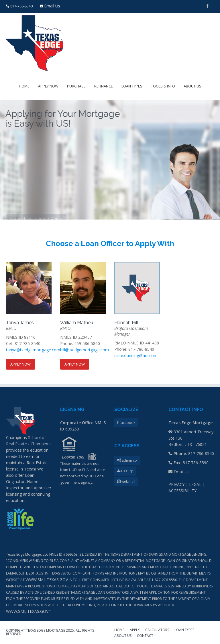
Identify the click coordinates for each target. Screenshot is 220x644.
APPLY (135, 630)
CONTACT (145, 636)
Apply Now (48, 86)
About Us (192, 86)
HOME (119, 630)
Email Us (52, 6)
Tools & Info (163, 86)
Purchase (76, 86)
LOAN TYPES (184, 630)
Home (24, 86)
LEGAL (195, 484)
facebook (127, 423)
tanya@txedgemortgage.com (33, 350)
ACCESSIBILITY (182, 491)
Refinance (104, 86)
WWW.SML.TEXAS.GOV (47, 580)
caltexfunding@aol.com (136, 355)
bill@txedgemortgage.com (85, 350)
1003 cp (125, 471)
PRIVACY (176, 484)
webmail (126, 481)
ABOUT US (123, 636)
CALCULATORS (157, 630)
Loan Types (132, 86)
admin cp (127, 460)
